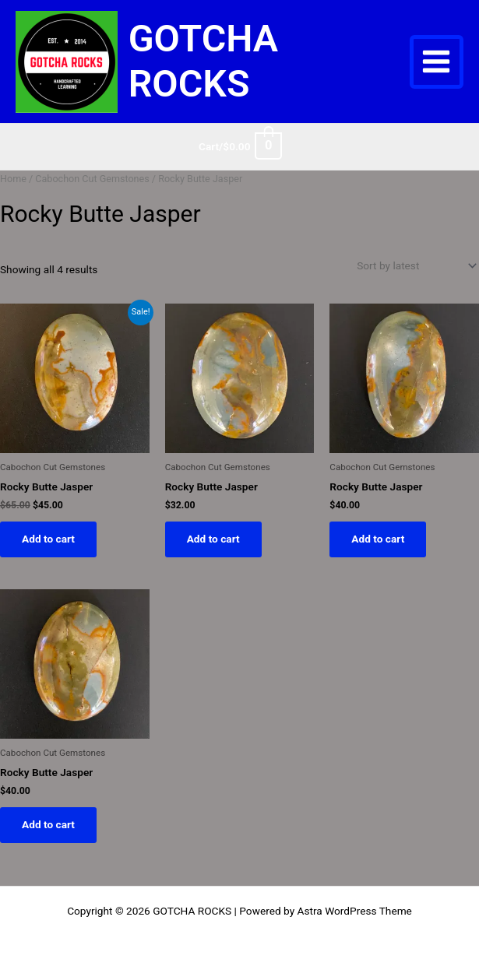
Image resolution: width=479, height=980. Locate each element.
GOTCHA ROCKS (203, 61)
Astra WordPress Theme (355, 911)
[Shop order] (415, 265)
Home (13, 179)
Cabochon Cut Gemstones (92, 179)
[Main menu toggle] (437, 62)
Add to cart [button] (48, 539)
